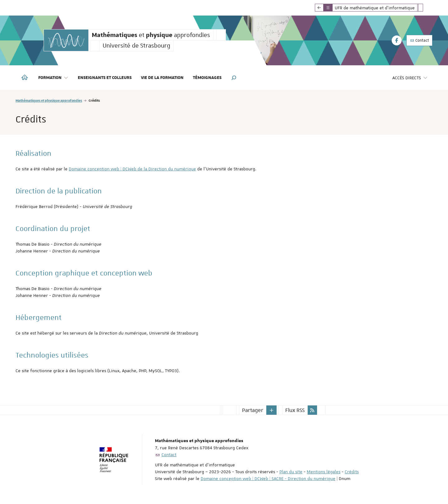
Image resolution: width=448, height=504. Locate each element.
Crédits (352, 472)
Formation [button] (53, 78)
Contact (419, 40)
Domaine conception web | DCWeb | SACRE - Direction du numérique (268, 479)
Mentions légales (324, 472)
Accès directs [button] (410, 78)
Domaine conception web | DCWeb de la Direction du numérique (132, 169)
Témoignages (207, 78)
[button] (234, 78)
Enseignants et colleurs (105, 78)
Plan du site (291, 472)
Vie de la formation (162, 78)
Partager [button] (253, 410)
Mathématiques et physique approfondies (49, 100)
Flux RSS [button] (295, 410)
